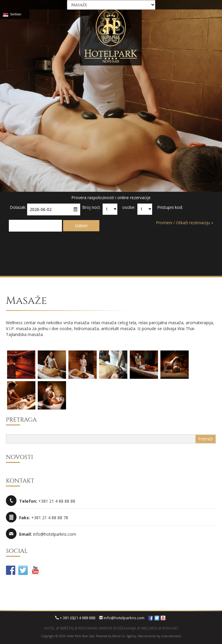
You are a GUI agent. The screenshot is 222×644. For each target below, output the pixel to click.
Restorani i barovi (95, 628)
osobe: (129, 207)
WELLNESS (149, 628)
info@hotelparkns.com (122, 618)
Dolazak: (18, 207)
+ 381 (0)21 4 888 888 (75, 618)
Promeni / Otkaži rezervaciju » (185, 223)
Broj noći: (91, 207)
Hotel (50, 628)
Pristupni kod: (170, 207)
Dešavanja (127, 628)
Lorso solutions (171, 636)
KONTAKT (170, 628)
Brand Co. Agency (124, 636)
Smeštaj (67, 628)
